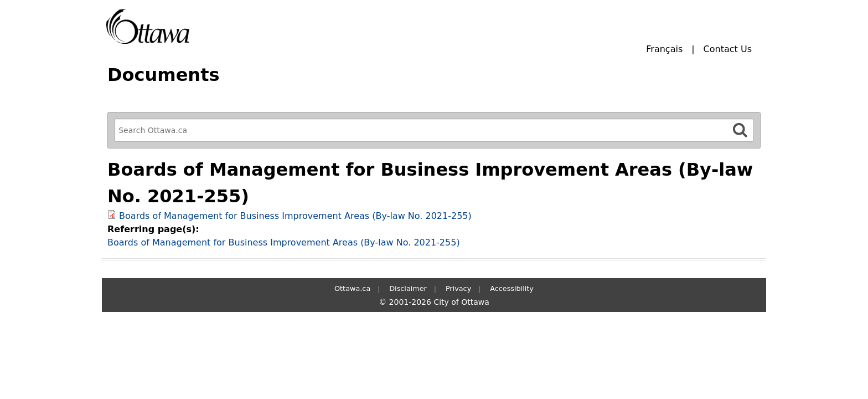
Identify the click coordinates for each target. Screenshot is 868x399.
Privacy (458, 288)
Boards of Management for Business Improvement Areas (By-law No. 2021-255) (295, 216)
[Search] (740, 130)
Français (664, 49)
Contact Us (728, 49)
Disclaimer (408, 288)
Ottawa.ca (352, 288)
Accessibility (512, 288)
